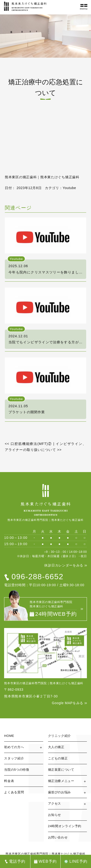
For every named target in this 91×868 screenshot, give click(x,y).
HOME (9, 736)
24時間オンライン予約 (65, 826)
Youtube (70, 188)
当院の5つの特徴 (17, 770)
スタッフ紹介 (14, 758)
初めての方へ (14, 747)
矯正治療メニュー (61, 781)
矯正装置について (61, 770)
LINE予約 (78, 861)
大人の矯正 (56, 747)
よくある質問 (14, 792)
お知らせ (55, 815)
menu (84, 9)
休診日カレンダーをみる (64, 565)
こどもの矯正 (58, 758)
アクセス (55, 803)
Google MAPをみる (68, 703)
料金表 (9, 781)
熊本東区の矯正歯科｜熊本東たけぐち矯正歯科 (42, 177)
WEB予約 (48, 861)
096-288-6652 (38, 577)
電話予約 (17, 861)
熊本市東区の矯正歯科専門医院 (27, 854)
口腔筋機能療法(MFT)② (28, 444)
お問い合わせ (58, 837)
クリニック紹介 (60, 736)
